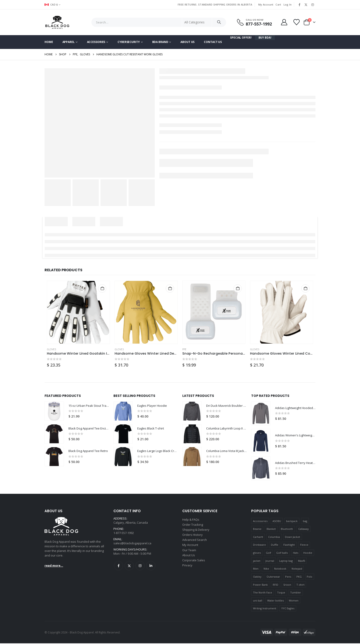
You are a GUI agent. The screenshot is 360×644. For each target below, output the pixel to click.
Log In (288, 4)
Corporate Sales (194, 565)
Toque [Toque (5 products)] (281, 593)
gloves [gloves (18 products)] (257, 553)
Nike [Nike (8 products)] (266, 569)
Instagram (140, 568)
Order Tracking (193, 526)
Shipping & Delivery (196, 531)
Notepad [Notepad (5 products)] (297, 569)
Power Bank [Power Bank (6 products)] (260, 585)
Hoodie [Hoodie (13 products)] (308, 553)
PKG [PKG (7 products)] (299, 577)
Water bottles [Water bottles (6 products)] (276, 601)
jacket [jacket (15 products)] (257, 561)
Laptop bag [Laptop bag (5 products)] (286, 561)
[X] (306, 5)
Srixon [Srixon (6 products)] (287, 585)
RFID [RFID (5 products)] (276, 585)
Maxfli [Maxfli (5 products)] (302, 561)
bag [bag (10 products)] (305, 522)
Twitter (129, 568)
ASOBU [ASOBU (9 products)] (277, 522)
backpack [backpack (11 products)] (292, 522)
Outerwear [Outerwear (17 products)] (273, 577)
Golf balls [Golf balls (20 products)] (282, 553)
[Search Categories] (197, 22)
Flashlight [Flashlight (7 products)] (289, 546)
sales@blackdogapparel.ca (132, 545)
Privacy (187, 570)
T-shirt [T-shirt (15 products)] (300, 585)
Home (49, 42)
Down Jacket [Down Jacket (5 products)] (292, 538)
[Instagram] (312, 5)
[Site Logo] (57, 22)
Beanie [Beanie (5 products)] (257, 530)
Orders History (193, 537)
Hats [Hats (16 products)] (296, 553)
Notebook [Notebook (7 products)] (280, 569)
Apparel (69, 42)
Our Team (189, 554)
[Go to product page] (78, 312)
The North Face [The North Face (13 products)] (263, 593)
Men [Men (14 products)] (256, 569)
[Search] (219, 22)
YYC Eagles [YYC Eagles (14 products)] (288, 609)
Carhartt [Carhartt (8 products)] (258, 538)
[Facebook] (299, 5)
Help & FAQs (191, 520)
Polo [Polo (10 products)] (309, 577)
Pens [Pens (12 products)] (288, 577)
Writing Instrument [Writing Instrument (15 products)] (265, 609)
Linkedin (151, 568)
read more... (54, 566)
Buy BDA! (265, 38)
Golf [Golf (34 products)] (269, 553)
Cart (278, 4)
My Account (266, 4)
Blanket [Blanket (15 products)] (271, 530)
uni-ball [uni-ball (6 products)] (258, 601)
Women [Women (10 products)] (294, 601)
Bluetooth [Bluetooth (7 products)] (287, 530)
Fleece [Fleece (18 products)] (304, 546)
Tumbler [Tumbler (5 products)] (296, 593)
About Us (187, 42)
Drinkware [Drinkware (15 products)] (259, 546)
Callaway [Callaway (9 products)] (304, 530)
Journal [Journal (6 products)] (270, 561)
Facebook (118, 568)
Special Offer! (241, 38)
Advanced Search (195, 542)
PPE (184, 349)
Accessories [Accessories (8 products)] (260, 522)
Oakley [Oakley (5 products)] (257, 577)
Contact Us (213, 42)
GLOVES (51, 349)
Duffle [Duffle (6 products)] (275, 546)
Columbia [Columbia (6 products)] (274, 538)
